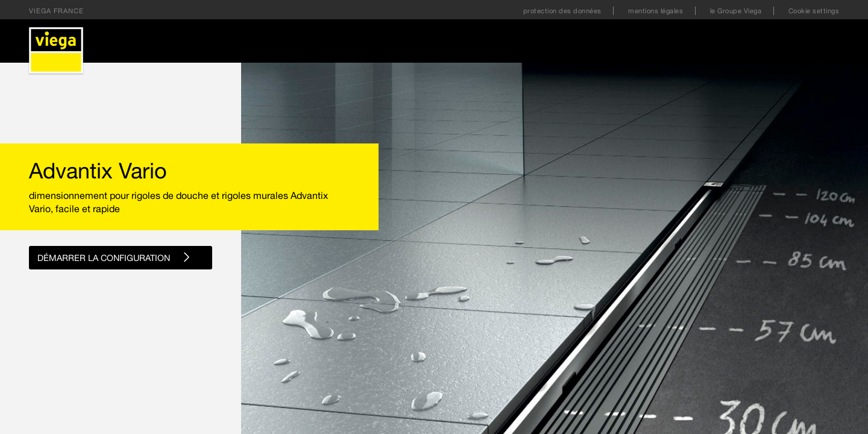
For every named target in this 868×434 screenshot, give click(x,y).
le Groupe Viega (737, 11)
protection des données (564, 11)
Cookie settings (814, 11)
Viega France (56, 11)
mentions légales (657, 11)
